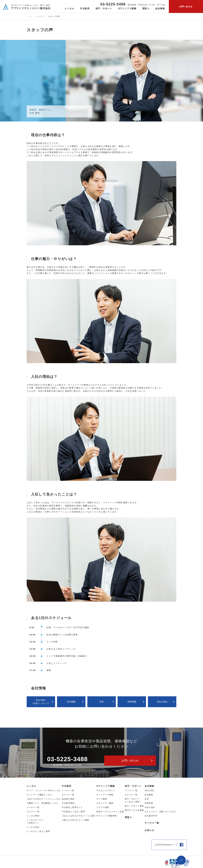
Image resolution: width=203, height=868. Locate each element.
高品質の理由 (68, 799)
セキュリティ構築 (105, 803)
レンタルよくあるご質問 (38, 831)
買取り (146, 9)
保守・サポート (133, 786)
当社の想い (150, 790)
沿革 (101, 702)
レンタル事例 (33, 816)
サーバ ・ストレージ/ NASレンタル (44, 790)
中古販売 (67, 786)
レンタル (31, 786)
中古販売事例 (68, 803)
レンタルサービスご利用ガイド (35, 821)
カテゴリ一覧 (131, 795)
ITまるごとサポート (106, 790)
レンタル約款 (33, 827)
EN (163, 5)
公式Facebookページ (167, 845)
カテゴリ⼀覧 (33, 812)
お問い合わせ (186, 6)
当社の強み (162, 702)
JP (158, 5)
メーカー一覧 (131, 790)
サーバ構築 (102, 799)
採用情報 (132, 702)
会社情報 (40, 16)
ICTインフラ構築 (106, 786)
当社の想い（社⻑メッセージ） (41, 702)
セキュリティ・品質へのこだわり (160, 812)
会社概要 (71, 702)
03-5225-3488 (113, 4)
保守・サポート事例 (134, 806)
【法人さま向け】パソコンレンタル (44, 799)
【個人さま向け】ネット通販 (76, 820)
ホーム (30, 16)
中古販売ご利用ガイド (72, 807)
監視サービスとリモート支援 (110, 812)
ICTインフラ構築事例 (107, 816)
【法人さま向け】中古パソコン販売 (79, 816)
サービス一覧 (152, 823)
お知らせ (149, 830)
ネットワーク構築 (105, 795)
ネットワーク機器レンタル (39, 795)
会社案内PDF (151, 816)
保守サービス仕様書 (134, 810)
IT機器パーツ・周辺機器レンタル (42, 803)
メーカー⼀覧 (33, 807)
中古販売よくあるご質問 (73, 812)
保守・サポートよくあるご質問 (132, 800)
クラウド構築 (103, 807)
